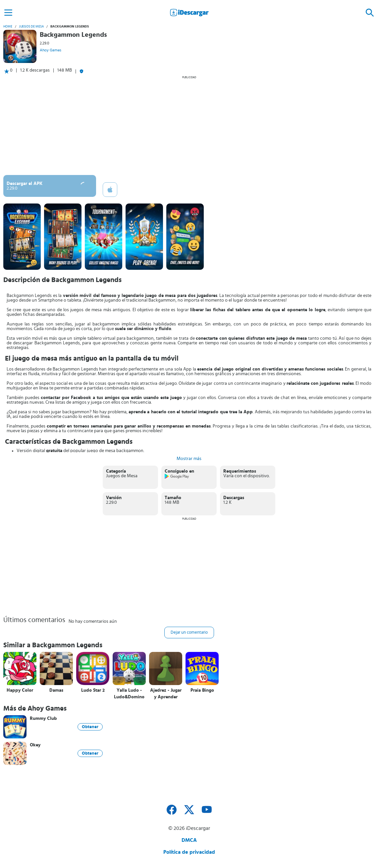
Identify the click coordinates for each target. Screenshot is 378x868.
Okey (35, 745)
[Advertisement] (189, 125)
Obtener (90, 727)
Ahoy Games (51, 50)
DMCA (189, 840)
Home (8, 27)
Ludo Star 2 (93, 690)
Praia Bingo (202, 690)
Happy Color (20, 690)
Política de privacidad (189, 852)
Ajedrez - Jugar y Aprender (166, 694)
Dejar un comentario (189, 633)
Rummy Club (43, 719)
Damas (56, 690)
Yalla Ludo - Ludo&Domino (129, 694)
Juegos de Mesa (31, 27)
